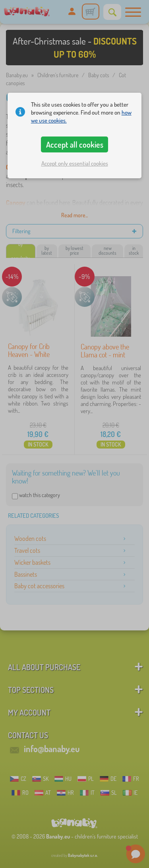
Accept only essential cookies (75, 163)
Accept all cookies (75, 144)
